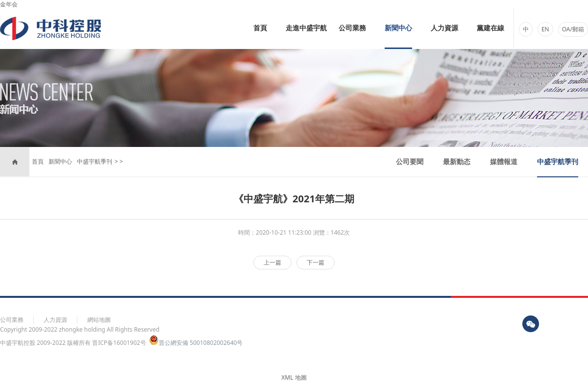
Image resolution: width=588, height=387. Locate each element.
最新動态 (457, 161)
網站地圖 (99, 320)
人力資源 (444, 28)
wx (531, 324)
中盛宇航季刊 (95, 161)
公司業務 (352, 28)
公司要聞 (410, 161)
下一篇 (316, 262)
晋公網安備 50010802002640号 (196, 343)
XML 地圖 (294, 377)
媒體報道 (504, 161)
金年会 (9, 4)
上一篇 (272, 262)
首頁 (260, 28)
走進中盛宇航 (306, 28)
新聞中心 (398, 28)
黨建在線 (490, 28)
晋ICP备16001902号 (119, 343)
